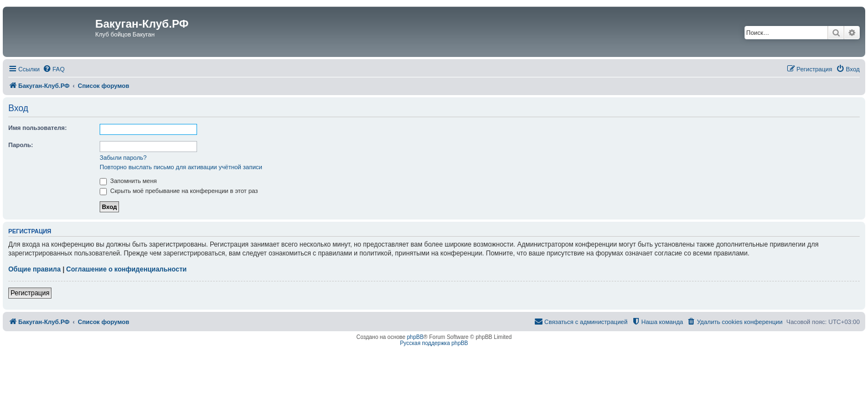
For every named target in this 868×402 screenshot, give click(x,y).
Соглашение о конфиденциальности (127, 269)
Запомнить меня (128, 181)
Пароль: (21, 145)
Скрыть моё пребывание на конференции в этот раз (179, 191)
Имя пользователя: (38, 128)
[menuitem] (54, 69)
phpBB (415, 337)
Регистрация (30, 293)
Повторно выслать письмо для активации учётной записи (181, 167)
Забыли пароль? (123, 158)
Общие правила (35, 269)
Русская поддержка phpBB (434, 343)
